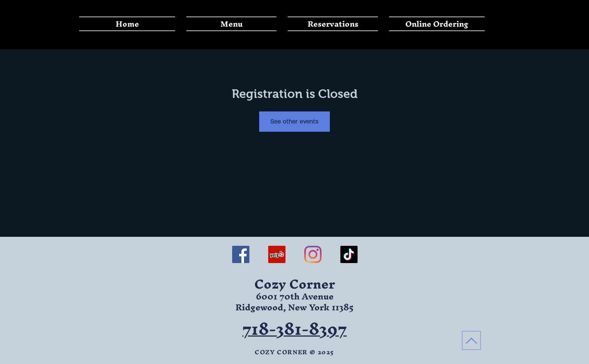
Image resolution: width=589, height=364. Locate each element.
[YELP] (277, 254)
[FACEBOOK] (241, 254)
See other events (294, 122)
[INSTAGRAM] (313, 254)
